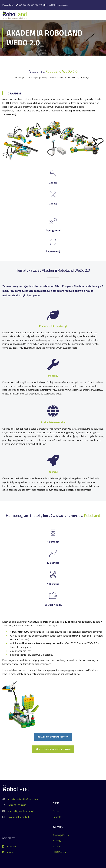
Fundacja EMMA (61, 836)
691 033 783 (36, 5)
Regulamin (9, 847)
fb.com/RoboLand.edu (19, 817)
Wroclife (57, 847)
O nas (56, 812)
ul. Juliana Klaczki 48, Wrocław (23, 800)
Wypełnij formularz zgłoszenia (53, 749)
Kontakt (57, 817)
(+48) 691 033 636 (17, 805)
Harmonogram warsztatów (53, 737)
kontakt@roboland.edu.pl (57, 5)
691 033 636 (24, 5)
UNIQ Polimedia (61, 852)
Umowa (8, 852)
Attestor (58, 841)
